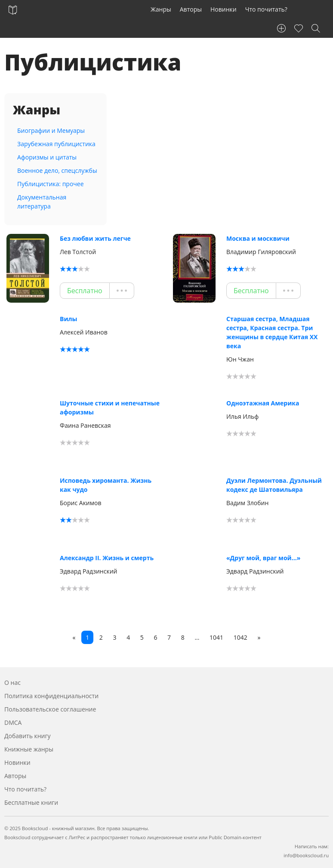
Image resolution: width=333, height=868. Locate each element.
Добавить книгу (28, 736)
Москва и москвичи (258, 238)
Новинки (224, 9)
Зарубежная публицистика (56, 144)
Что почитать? (266, 9)
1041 (216, 637)
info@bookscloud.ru (306, 855)
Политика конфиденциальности (51, 696)
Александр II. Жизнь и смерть (107, 558)
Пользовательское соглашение (50, 709)
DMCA (13, 722)
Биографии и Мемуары (51, 130)
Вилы (68, 319)
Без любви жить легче (95, 238)
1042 (240, 637)
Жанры (161, 9)
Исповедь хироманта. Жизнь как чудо (106, 485)
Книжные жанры (29, 749)
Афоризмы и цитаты (47, 157)
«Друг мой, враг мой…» (263, 558)
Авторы (191, 9)
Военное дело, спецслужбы (57, 170)
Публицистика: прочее (51, 184)
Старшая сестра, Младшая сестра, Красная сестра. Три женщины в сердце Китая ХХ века (272, 332)
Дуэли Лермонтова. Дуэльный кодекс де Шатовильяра (274, 485)
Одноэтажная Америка (263, 403)
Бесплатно (85, 291)
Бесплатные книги (31, 802)
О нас (12, 682)
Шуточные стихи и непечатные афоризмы (110, 408)
